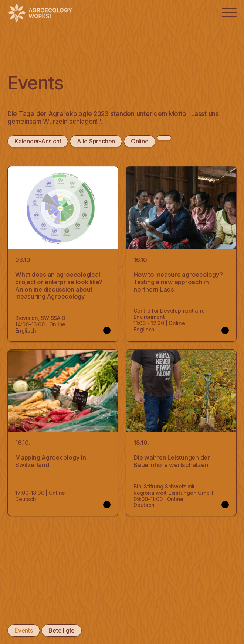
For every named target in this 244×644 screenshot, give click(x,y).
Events (23, 630)
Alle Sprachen (96, 141)
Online (139, 141)
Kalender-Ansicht (38, 141)
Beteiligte (61, 630)
